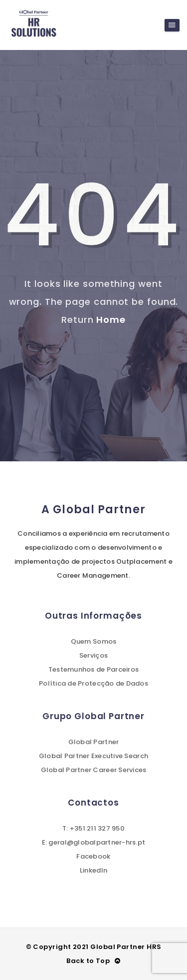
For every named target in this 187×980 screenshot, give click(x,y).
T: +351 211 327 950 (93, 828)
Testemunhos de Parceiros (93, 669)
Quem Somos (94, 641)
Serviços (93, 655)
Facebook (93, 856)
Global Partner (94, 742)
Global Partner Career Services (94, 770)
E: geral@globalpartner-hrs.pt (94, 842)
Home (111, 320)
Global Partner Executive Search (93, 756)
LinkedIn (93, 870)
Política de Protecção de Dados (93, 683)
